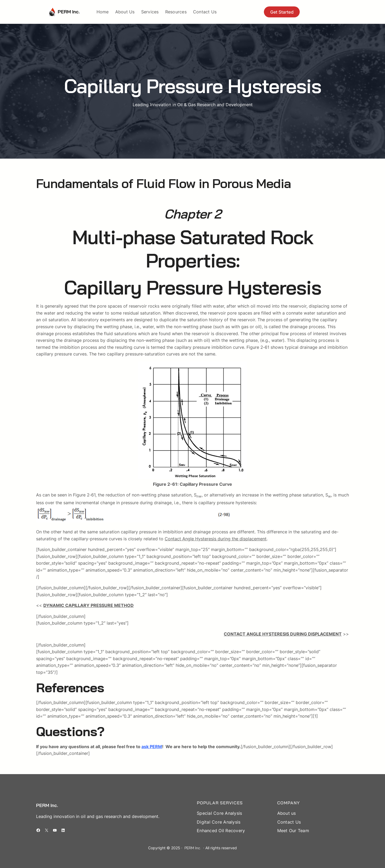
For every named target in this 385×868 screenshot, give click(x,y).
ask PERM (152, 747)
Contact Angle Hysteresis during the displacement (216, 539)
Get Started (282, 12)
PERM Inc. (69, 12)
